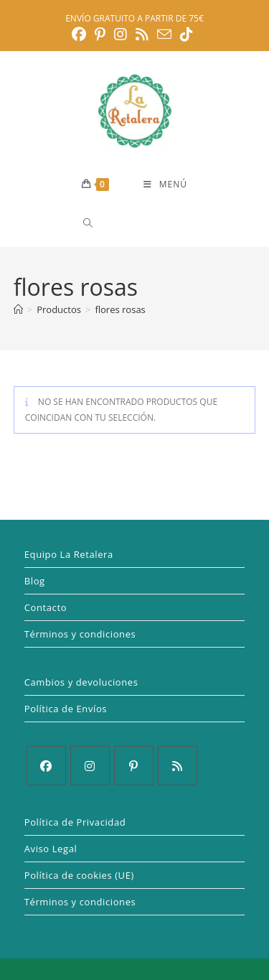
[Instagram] (90, 766)
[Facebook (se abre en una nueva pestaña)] (81, 34)
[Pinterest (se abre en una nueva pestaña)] (100, 34)
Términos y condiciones (80, 634)
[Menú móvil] (165, 185)
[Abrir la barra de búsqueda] (83, 223)
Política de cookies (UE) (79, 875)
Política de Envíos (66, 709)
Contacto (46, 607)
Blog (35, 581)
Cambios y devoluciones (81, 682)
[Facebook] (46, 766)
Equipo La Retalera (69, 554)
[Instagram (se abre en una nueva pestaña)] (121, 34)
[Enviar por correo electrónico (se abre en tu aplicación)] (164, 34)
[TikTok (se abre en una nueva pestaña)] (187, 34)
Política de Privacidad (75, 822)
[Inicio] (18, 309)
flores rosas (120, 309)
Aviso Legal (51, 849)
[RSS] (178, 766)
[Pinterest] (134, 766)
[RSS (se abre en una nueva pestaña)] (142, 34)
